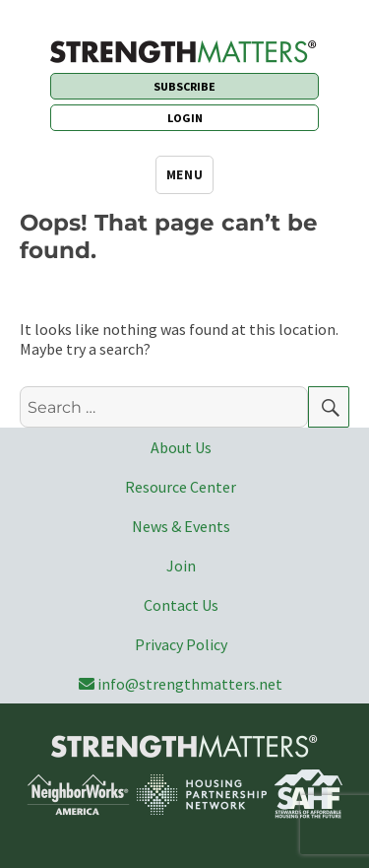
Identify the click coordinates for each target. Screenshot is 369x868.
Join (181, 566)
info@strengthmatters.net (181, 684)
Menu (184, 175)
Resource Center (181, 487)
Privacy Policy (181, 644)
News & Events (181, 526)
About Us (181, 447)
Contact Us (181, 605)
